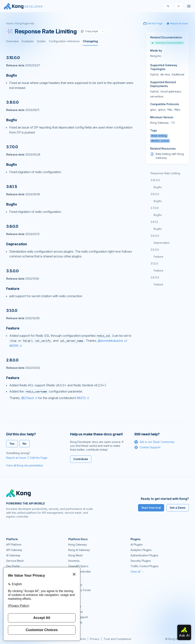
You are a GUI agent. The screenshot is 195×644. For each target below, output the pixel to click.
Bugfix (158, 187)
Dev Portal (13, 566)
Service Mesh (15, 561)
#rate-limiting (159, 136)
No (25, 444)
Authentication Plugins (144, 555)
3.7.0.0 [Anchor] (12, 147)
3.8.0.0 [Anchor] (12, 102)
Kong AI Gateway (79, 550)
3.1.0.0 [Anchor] (12, 311)
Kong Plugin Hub (25, 23)
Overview (12, 41)
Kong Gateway (78, 545)
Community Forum (80, 590)
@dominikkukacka (110, 341)
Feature (159, 257)
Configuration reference (64, 41)
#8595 (14, 346)
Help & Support (78, 617)
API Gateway (14, 550)
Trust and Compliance (117, 639)
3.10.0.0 (155, 180)
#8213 (81, 398)
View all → (137, 572)
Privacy (95, 639)
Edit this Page (39, 458)
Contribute (81, 459)
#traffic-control (160, 141)
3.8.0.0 (155, 194)
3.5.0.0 (155, 250)
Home (10, 23)
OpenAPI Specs (78, 566)
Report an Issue (16, 458)
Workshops (76, 612)
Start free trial (151, 508)
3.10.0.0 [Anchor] (13, 58)
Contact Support (147, 447)
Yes (12, 444)
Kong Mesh (75, 555)
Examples (28, 41)
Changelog (90, 41)
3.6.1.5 (154, 222)
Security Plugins (141, 561)
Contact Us (75, 622)
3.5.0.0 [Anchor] (12, 271)
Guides (41, 41)
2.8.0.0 (155, 277)
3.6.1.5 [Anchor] (12, 187)
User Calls (75, 606)
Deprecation (162, 243)
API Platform (14, 545)
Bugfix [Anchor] (12, 75)
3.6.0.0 (155, 236)
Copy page (89, 31)
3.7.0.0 (155, 208)
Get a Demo (178, 508)
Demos (73, 601)
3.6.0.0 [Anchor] (12, 226)
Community (75, 585)
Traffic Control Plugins (145, 566)
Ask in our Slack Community (154, 442)
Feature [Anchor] (13, 289)
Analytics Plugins (141, 550)
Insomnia (74, 561)
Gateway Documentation (167, 43)
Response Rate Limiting (165, 173)
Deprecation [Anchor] (17, 244)
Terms (82, 639)
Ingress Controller (80, 572)
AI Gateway (13, 555)
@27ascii (28, 398)
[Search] (168, 6)
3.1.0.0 (154, 264)
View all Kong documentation (25, 465)
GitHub (73, 595)
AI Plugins (137, 545)
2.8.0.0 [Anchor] (12, 360)
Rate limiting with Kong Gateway (170, 156)
